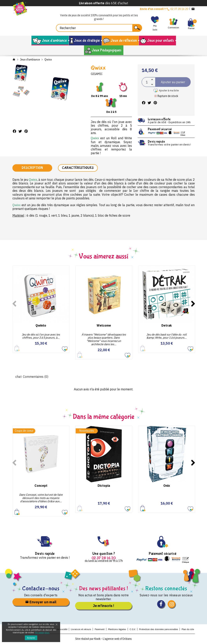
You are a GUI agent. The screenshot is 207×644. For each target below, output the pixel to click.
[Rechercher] (99, 28)
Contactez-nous (41, 589)
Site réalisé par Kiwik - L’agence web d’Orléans (103, 639)
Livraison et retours (81, 630)
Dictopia (104, 486)
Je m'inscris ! (103, 606)
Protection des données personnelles (159, 630)
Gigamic (97, 74)
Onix (167, 486)
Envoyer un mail (41, 602)
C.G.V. (133, 630)
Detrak (167, 326)
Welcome (104, 326)
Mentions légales (117, 630)
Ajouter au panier (17, 512)
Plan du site (188, 630)
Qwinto (41, 326)
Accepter (31, 638)
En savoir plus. (42, 633)
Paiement (100, 630)
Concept (41, 486)
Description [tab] (32, 168)
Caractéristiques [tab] (78, 168)
